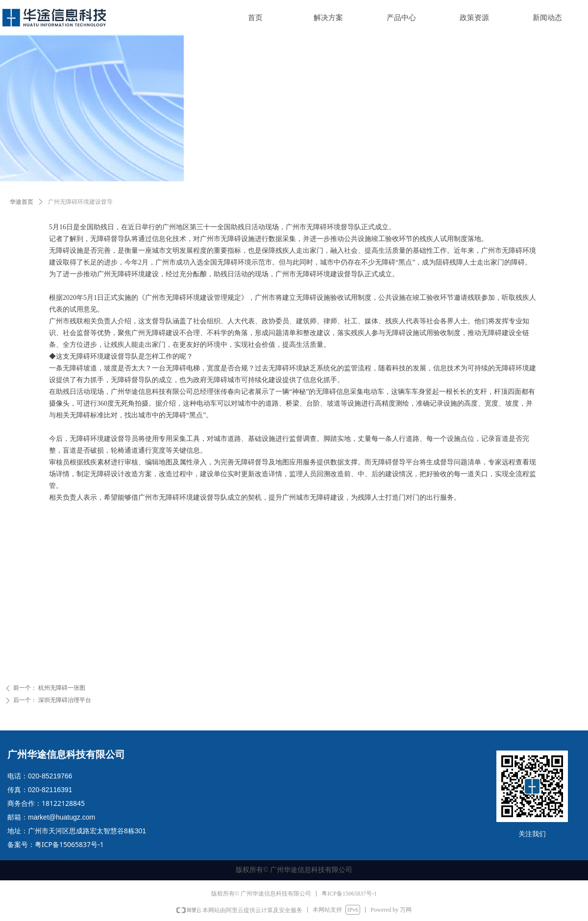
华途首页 (22, 202)
